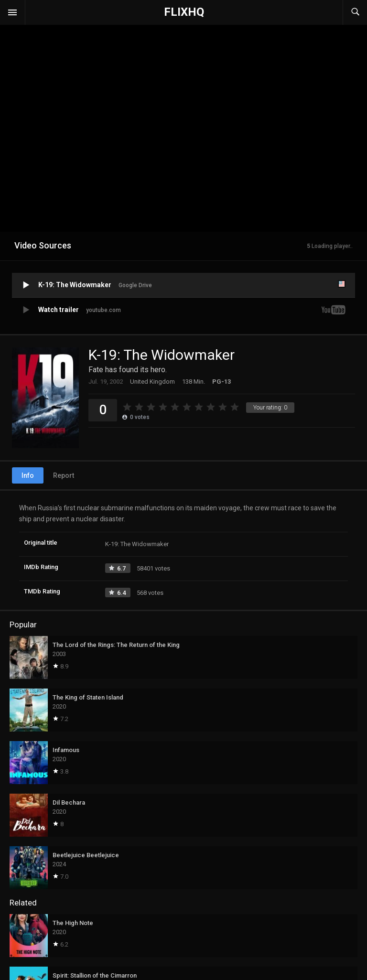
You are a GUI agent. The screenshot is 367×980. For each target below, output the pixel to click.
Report (64, 475)
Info (28, 475)
